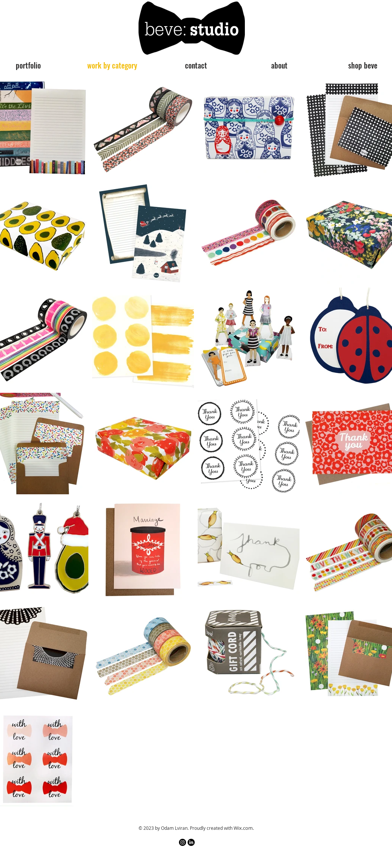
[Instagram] (183, 842)
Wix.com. (244, 828)
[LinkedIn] (191, 842)
